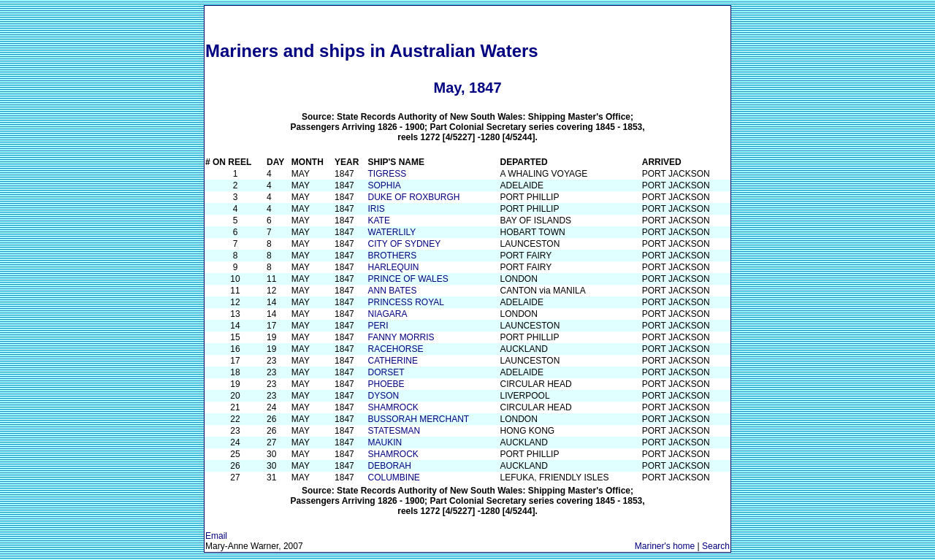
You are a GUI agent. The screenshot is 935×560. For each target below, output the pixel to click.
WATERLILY (392, 232)
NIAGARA (388, 314)
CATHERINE (393, 361)
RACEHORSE (396, 349)
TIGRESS (388, 174)
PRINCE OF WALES (408, 279)
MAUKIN (385, 442)
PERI (378, 326)
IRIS (377, 209)
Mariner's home (665, 546)
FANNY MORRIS (401, 337)
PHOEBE (386, 384)
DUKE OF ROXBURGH (414, 197)
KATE (379, 220)
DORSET (386, 372)
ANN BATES (393, 291)
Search (716, 546)
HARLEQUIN (394, 267)
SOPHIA (385, 185)
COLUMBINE (394, 477)
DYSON (384, 396)
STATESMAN (394, 431)
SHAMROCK (393, 407)
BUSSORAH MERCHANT (419, 419)
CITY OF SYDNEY (405, 244)
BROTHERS (393, 256)
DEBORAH (390, 466)
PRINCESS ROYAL (406, 302)
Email (216, 536)
